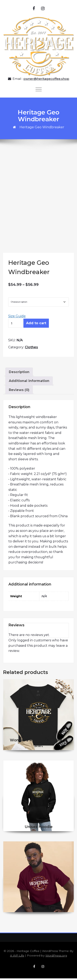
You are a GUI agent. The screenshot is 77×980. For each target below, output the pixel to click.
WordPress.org (56, 957)
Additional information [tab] (29, 383)
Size (12, 296)
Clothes (31, 349)
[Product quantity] (15, 325)
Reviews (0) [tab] (19, 392)
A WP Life (17, 957)
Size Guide (17, 318)
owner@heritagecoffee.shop (46, 79)
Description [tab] (19, 374)
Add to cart (36, 325)
